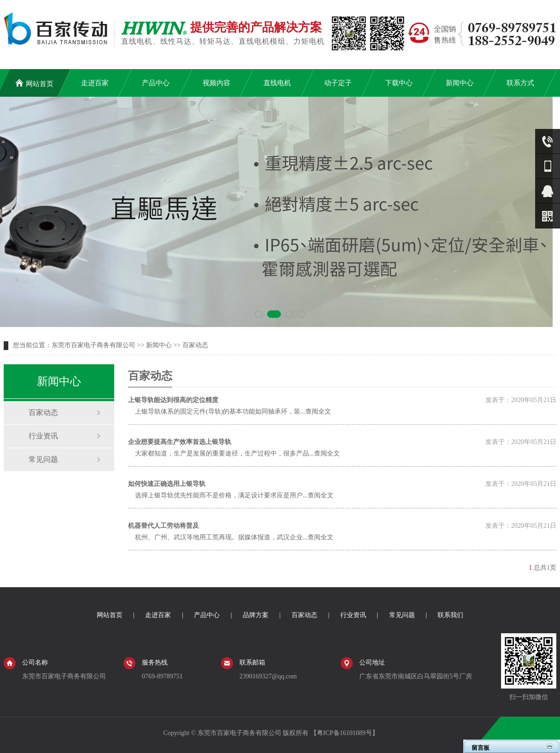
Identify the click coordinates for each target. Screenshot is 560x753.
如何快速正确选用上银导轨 (167, 484)
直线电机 (277, 83)
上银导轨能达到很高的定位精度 (173, 400)
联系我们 (450, 615)
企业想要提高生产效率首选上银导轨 (180, 442)
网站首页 (34, 83)
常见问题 (43, 459)
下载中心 (399, 83)
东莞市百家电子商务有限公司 (93, 345)
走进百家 (95, 83)
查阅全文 (318, 412)
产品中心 (156, 83)
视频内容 (216, 83)
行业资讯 (43, 436)
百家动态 (195, 345)
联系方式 (520, 83)
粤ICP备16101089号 (344, 733)
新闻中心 (460, 83)
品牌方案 (256, 615)
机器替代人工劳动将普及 (163, 526)
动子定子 (338, 83)
